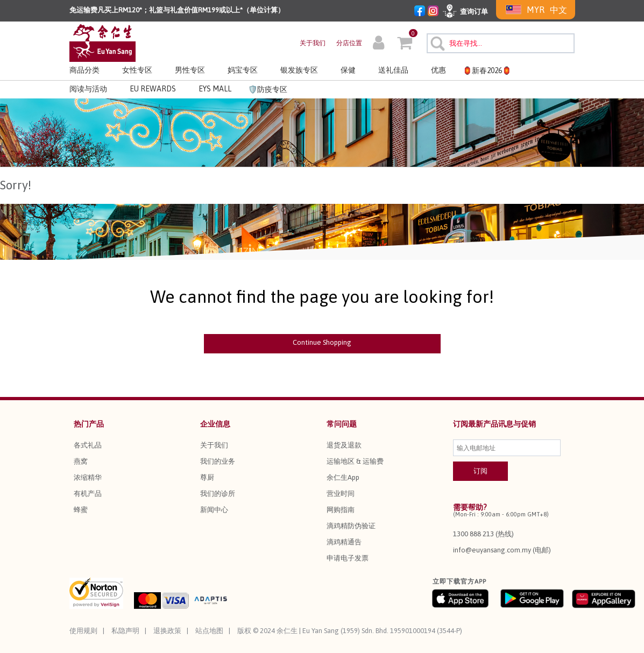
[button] (378, 44)
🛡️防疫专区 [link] (268, 89)
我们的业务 (218, 461)
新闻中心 (214, 510)
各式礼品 (88, 445)
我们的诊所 (218, 494)
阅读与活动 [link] (88, 89)
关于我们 (313, 43)
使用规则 (83, 631)
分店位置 (349, 43)
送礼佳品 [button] (393, 70)
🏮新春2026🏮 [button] (487, 70)
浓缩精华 (88, 477)
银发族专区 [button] (299, 70)
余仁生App (343, 477)
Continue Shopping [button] (322, 342)
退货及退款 (344, 445)
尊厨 (207, 477)
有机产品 (88, 494)
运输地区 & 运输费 (355, 461)
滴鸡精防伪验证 (351, 526)
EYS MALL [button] (215, 89)
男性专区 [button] (190, 70)
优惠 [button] (438, 70)
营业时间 (341, 494)
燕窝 (81, 461)
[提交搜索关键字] (436, 42)
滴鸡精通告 (344, 542)
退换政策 (167, 631)
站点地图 (209, 631)
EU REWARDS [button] (153, 89)
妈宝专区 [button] (243, 70)
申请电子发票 (348, 558)
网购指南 (341, 510)
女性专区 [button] (137, 70)
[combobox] (501, 43)
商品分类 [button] (84, 70)
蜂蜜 (81, 510)
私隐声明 (125, 631)
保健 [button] (348, 70)
